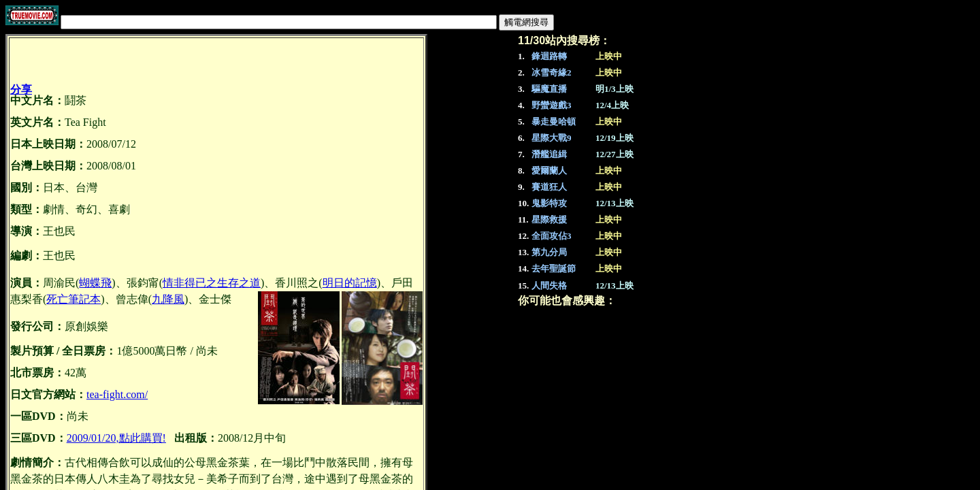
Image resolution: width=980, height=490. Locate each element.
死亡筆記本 (73, 299)
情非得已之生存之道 (212, 283)
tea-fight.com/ (117, 394)
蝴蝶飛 (95, 283)
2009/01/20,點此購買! (116, 438)
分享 (21, 89)
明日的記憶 (350, 283)
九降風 (168, 299)
